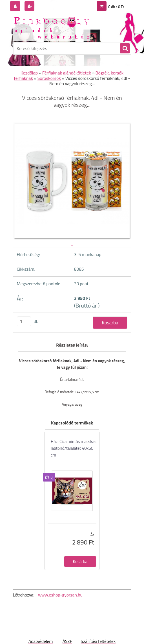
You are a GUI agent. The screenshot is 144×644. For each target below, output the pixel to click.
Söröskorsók (49, 78)
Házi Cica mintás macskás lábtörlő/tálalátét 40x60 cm (74, 448)
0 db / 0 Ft (116, 7)
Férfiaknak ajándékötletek (67, 73)
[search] (125, 49)
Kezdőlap (29, 73)
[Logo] (52, 27)
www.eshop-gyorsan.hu (60, 595)
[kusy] (24, 321)
